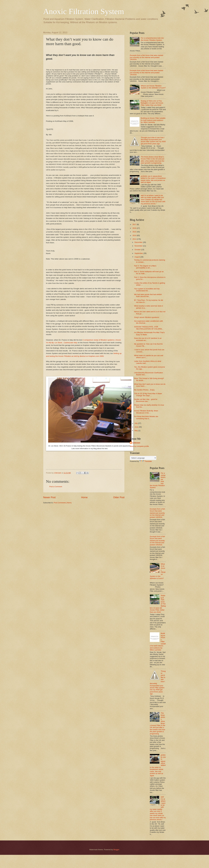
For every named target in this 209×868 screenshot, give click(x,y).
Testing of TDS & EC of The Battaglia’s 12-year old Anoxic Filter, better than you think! (152, 103)
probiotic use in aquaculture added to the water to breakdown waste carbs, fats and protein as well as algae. (153, 179)
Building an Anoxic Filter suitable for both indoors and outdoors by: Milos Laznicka (153, 120)
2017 (135, 224)
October (138, 250)
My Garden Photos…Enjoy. (144, 390)
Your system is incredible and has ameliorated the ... (147, 290)
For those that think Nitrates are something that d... (146, 417)
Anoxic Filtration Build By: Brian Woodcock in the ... (146, 412)
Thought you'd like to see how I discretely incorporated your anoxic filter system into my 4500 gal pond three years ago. (153, 141)
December (139, 242)
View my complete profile (139, 446)
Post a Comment (56, 487)
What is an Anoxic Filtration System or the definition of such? (153, 87)
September (139, 253)
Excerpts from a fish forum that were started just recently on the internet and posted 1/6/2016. (146, 57)
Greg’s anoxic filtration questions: (147, 317)
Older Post (119, 497)
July (136, 423)
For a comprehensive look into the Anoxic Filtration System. (152, 39)
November (139, 246)
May (136, 431)
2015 (135, 232)
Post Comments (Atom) (63, 503)
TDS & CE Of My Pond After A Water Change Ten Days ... (148, 395)
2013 (135, 239)
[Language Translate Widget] (143, 458)
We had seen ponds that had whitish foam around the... (148, 295)
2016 (135, 228)
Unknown (136, 443)
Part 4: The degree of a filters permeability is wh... (145, 267)
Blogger (116, 850)
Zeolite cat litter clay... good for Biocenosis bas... (146, 400)
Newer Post (49, 497)
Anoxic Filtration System (84, 11)
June (137, 427)
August (137, 257)
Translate (146, 461)
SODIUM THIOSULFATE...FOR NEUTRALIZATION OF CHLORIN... (149, 328)
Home (84, 497)
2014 (135, 235)
